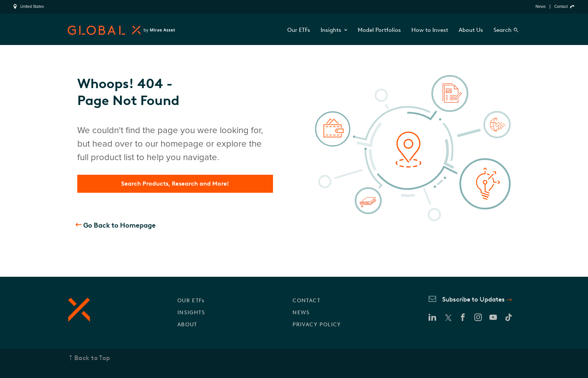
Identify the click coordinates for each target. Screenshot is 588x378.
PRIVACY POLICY (317, 325)
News (541, 7)
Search (502, 30)
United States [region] (32, 7)
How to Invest (430, 30)
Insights (334, 30)
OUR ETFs (191, 301)
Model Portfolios (379, 30)
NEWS (301, 313)
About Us (471, 30)
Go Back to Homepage (119, 225)
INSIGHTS (191, 313)
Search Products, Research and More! (175, 184)
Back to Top (92, 358)
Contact (561, 7)
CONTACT (306, 301)
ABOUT (187, 325)
